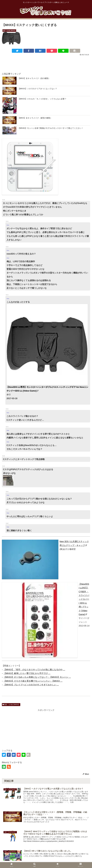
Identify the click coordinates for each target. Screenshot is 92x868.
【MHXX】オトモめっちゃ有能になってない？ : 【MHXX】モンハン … (37, 677)
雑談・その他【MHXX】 (11, 705)
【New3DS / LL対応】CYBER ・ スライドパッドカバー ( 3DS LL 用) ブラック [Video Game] (84, 599)
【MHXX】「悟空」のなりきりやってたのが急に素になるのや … (34, 670)
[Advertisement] (46, 63)
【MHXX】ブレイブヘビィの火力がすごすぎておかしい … (31, 685)
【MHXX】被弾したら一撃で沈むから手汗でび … (27, 673)
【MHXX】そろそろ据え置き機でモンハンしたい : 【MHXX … (33, 681)
